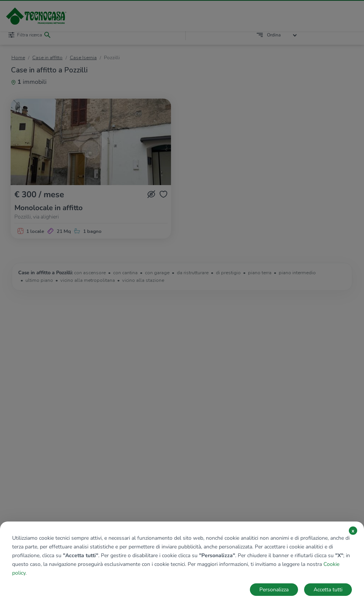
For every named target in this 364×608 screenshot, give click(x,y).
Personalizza (274, 590)
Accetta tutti (328, 590)
